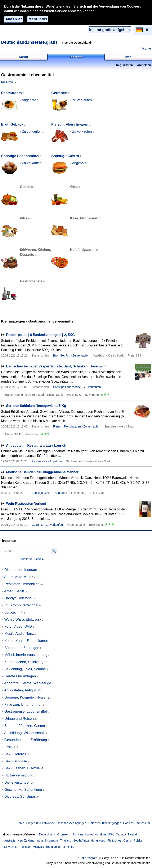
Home (147, 49)
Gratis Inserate (88, 858)
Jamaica (69, 847)
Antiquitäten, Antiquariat (23, 690)
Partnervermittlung (19, 775)
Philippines (114, 841)
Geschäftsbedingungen (71, 823)
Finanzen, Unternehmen (23, 705)
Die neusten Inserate (21, 570)
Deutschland (47, 835)
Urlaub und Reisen (19, 719)
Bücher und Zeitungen (22, 648)
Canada (121, 835)
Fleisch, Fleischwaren (70, 124)
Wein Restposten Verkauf (26, 504)
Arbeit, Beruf (14, 591)
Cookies (128, 823)
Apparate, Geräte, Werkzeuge (28, 683)
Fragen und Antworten (41, 823)
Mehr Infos (38, 19)
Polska (138, 841)
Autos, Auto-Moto (18, 577)
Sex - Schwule (16, 761)
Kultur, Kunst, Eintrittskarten (26, 641)
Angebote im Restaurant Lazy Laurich (36, 445)
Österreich (64, 835)
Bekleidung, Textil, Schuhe (25, 669)
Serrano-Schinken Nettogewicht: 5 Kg (36, 406)
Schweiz (78, 835)
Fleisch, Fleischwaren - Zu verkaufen (77, 427)
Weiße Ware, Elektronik (23, 620)
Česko (127, 841)
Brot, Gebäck (12, 124)
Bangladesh (54, 847)
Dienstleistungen (17, 782)
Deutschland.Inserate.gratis (29, 42)
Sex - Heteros (15, 754)
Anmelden (144, 65)
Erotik (9, 747)
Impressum (143, 823)
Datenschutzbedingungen (105, 823)
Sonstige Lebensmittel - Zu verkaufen (77, 387)
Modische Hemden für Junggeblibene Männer (42, 472)
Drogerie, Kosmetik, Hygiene (27, 697)
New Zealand (26, 841)
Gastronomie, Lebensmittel (26, 711)
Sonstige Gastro (65, 156)
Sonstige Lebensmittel (20, 156)
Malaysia (38, 847)
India (40, 841)
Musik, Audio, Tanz (19, 634)
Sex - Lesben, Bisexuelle (24, 768)
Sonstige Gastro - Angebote (49, 493)
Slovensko (11, 847)
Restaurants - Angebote (47, 461)
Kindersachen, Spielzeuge (25, 662)
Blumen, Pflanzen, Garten (25, 726)
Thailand (66, 841)
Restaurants (11, 93)
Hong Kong (98, 841)
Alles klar (14, 19)
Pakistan (25, 847)
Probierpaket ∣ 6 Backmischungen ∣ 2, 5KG (40, 335)
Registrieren (124, 65)
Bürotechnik (14, 612)
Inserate (7, 82)
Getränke (59, 93)
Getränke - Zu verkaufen (47, 525)
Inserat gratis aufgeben (109, 30)
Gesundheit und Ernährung (26, 740)
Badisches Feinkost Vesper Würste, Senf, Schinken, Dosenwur (56, 366)
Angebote (29, 100)
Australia (10, 841)
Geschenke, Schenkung (23, 790)
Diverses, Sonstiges (20, 797)
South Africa (81, 841)
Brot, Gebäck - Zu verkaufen (71, 356)
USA (111, 835)
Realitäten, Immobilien (22, 584)
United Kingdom (95, 835)
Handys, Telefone (18, 598)
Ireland (133, 835)
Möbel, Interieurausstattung (26, 655)
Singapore (51, 841)
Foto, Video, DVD (18, 626)
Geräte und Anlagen (20, 676)
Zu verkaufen (82, 100)
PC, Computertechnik (21, 605)
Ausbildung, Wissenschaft (24, 733)
